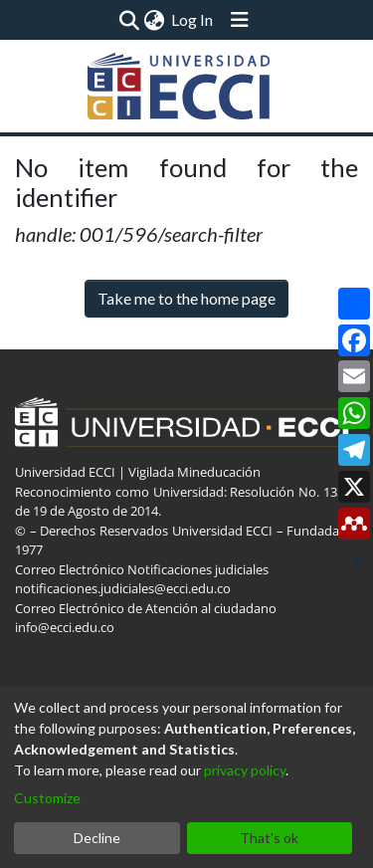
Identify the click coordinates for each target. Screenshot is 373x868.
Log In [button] (193, 19)
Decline (97, 838)
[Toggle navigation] (240, 20)
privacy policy (245, 770)
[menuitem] (155, 20)
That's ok (269, 838)
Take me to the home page (186, 298)
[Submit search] (130, 20)
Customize (47, 798)
